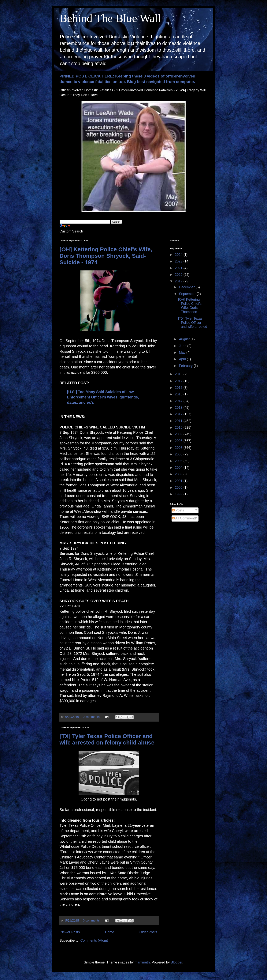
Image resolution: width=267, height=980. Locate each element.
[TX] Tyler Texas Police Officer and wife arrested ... (193, 325)
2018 (179, 374)
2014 (179, 401)
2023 (179, 261)
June (183, 346)
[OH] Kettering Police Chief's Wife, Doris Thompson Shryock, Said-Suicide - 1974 (106, 256)
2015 (179, 394)
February (186, 366)
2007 (179, 448)
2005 (179, 461)
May (183, 352)
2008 (179, 441)
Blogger (176, 962)
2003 (179, 474)
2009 (179, 434)
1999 (179, 494)
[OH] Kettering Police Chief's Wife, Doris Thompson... (190, 306)
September (188, 294)
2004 (179, 468)
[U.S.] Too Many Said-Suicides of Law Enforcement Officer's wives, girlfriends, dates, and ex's (103, 397)
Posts (178, 510)
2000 (179, 488)
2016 (179, 388)
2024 (179, 255)
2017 (179, 381)
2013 (179, 408)
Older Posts (148, 932)
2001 (179, 481)
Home (109, 932)
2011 (179, 421)
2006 (179, 454)
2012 (179, 414)
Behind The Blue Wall (110, 18)
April (183, 359)
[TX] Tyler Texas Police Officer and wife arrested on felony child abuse (107, 739)
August (185, 339)
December (187, 287)
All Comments (184, 518)
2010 (179, 428)
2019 (179, 281)
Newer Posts (70, 932)
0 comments (91, 717)
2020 (179, 275)
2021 (179, 268)
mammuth (142, 962)
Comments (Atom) (94, 940)
